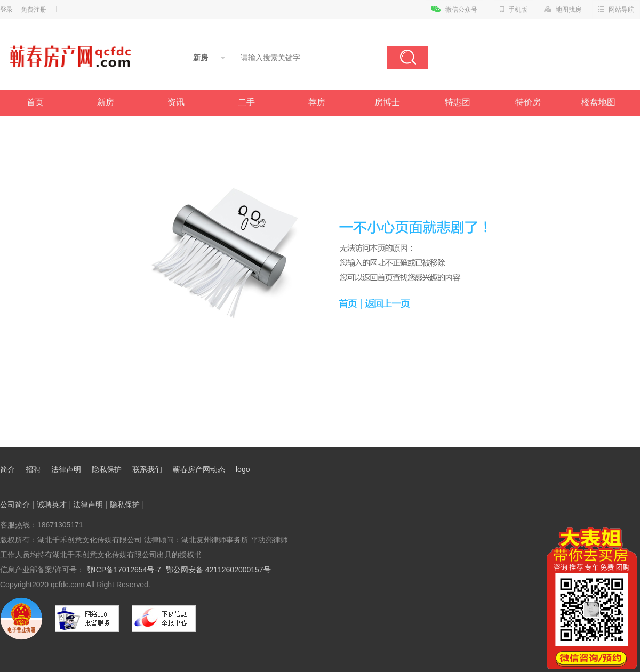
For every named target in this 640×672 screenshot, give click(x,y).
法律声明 (66, 469)
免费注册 (34, 10)
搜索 (407, 58)
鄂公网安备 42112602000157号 (218, 570)
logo (243, 469)
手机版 (514, 10)
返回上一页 (389, 303)
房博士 (387, 102)
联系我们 (147, 469)
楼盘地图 (598, 102)
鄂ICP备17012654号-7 (123, 570)
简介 (7, 469)
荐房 (317, 102)
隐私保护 (107, 469)
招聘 (33, 469)
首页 (35, 102)
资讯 (176, 102)
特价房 (528, 102)
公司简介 (15, 505)
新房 (106, 102)
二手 (246, 102)
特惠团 (458, 102)
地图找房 (563, 10)
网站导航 (616, 10)
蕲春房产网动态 (199, 469)
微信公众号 (454, 10)
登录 (6, 10)
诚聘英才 (52, 505)
